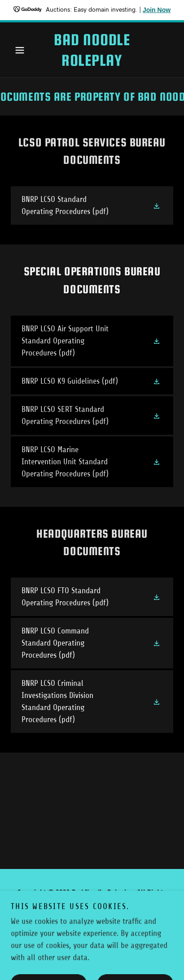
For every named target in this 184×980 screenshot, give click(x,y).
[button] (23, 50)
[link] (92, 50)
